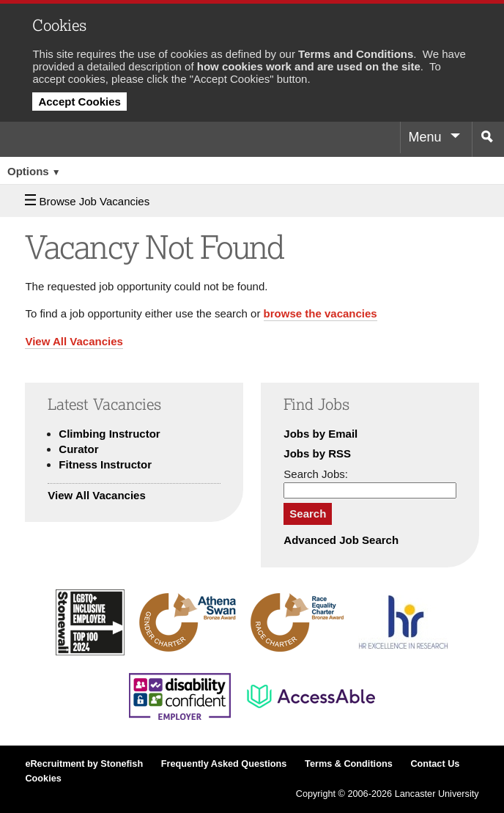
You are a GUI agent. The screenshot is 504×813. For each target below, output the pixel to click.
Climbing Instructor (109, 434)
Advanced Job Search (341, 540)
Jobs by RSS (317, 453)
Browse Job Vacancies (87, 201)
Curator (78, 449)
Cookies (43, 779)
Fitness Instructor (105, 464)
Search (308, 514)
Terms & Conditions (349, 764)
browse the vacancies (320, 313)
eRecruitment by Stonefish (84, 764)
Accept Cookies (79, 102)
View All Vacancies (74, 341)
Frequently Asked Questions (224, 764)
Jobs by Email (320, 434)
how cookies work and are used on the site (309, 66)
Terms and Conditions (356, 54)
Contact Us (435, 764)
